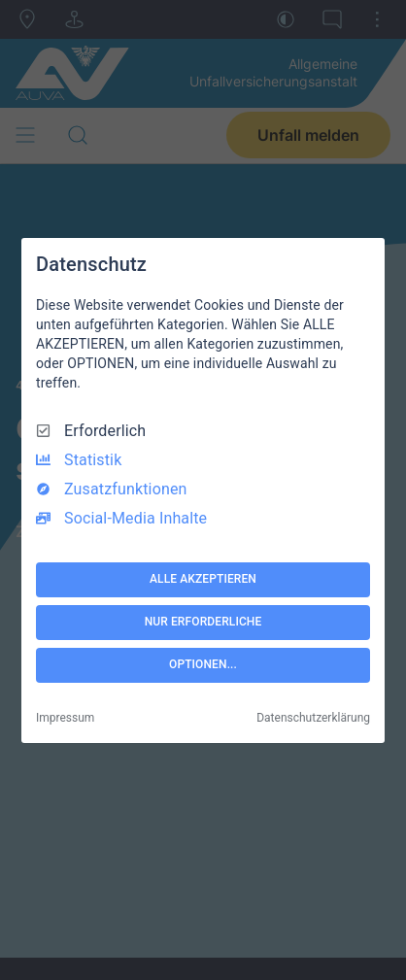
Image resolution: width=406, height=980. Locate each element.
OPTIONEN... (203, 664)
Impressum (65, 718)
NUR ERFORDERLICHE (203, 622)
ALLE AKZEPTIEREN (203, 579)
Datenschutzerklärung (313, 718)
